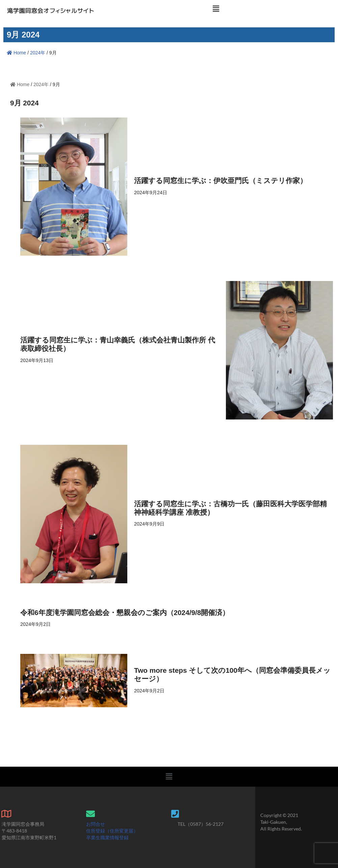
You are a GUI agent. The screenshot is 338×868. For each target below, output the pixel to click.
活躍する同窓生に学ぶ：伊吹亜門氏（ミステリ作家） (220, 181)
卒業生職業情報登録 (107, 837)
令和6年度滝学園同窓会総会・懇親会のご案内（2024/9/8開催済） (125, 612)
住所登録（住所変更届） (112, 831)
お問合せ (96, 824)
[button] (216, 9)
